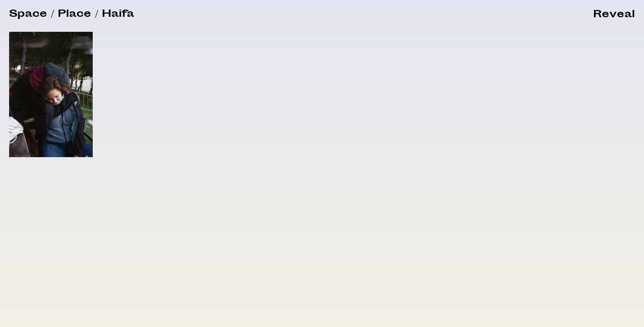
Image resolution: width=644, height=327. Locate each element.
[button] (614, 15)
